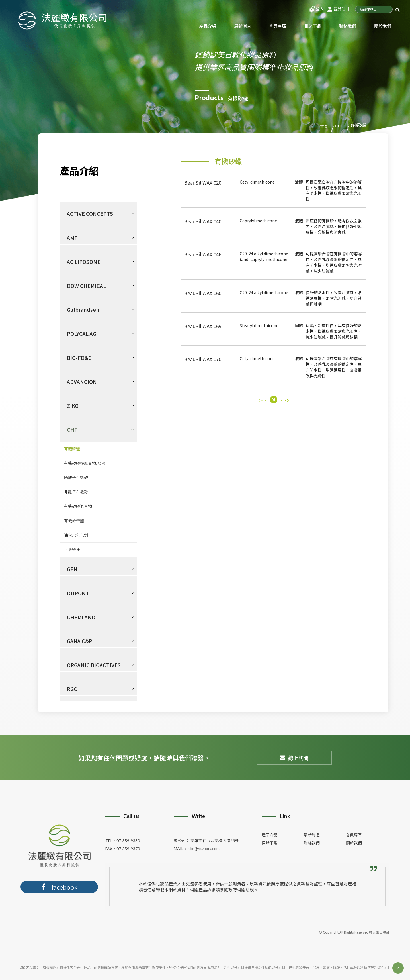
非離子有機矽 (76, 492)
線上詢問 (294, 757)
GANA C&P (80, 641)
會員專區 (278, 26)
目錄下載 (313, 26)
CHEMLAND (81, 617)
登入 (316, 9)
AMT (72, 237)
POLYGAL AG (82, 333)
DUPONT (78, 593)
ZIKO (73, 405)
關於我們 (383, 26)
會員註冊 (338, 9)
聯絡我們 (348, 26)
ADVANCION (82, 381)
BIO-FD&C (79, 357)
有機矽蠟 (72, 448)
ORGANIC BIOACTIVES (94, 665)
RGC (72, 689)
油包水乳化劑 (76, 535)
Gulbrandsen (83, 309)
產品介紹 (208, 26)
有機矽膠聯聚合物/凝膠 (85, 463)
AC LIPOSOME (84, 261)
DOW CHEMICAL (86, 285)
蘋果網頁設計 (379, 932)
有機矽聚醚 (74, 520)
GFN (72, 569)
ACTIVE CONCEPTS (90, 213)
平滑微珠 (72, 549)
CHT (72, 429)
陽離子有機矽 (76, 477)
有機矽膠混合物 (78, 506)
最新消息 (243, 26)
